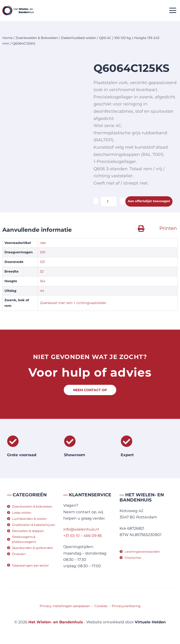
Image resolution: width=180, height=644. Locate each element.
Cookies (101, 606)
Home (7, 38)
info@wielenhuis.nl (81, 529)
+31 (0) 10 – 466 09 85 (83, 536)
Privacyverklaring (126, 606)
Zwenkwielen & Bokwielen (37, 38)
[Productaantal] (109, 201)
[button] (173, 11)
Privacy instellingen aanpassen (65, 606)
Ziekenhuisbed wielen (79, 38)
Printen (168, 228)
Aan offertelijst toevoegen (149, 201)
